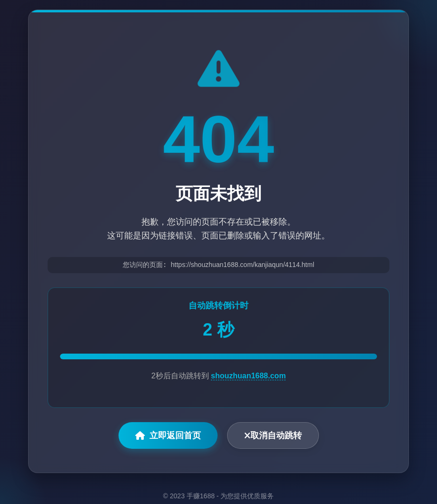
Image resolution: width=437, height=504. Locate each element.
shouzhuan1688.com (248, 377)
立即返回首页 (168, 436)
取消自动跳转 (273, 436)
